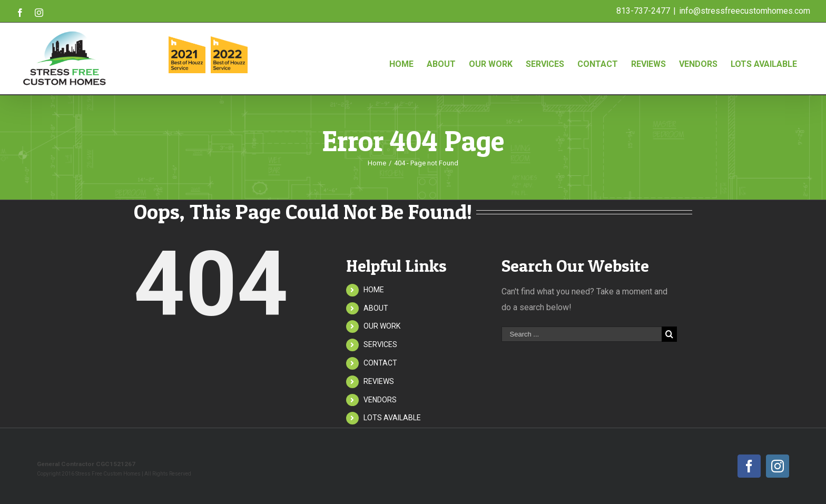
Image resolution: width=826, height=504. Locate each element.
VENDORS (380, 400)
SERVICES (380, 344)
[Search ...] (582, 334)
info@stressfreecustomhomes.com (745, 11)
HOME (374, 290)
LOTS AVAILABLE (392, 418)
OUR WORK (382, 326)
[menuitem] (401, 53)
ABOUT (376, 308)
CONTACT (380, 363)
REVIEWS (379, 381)
